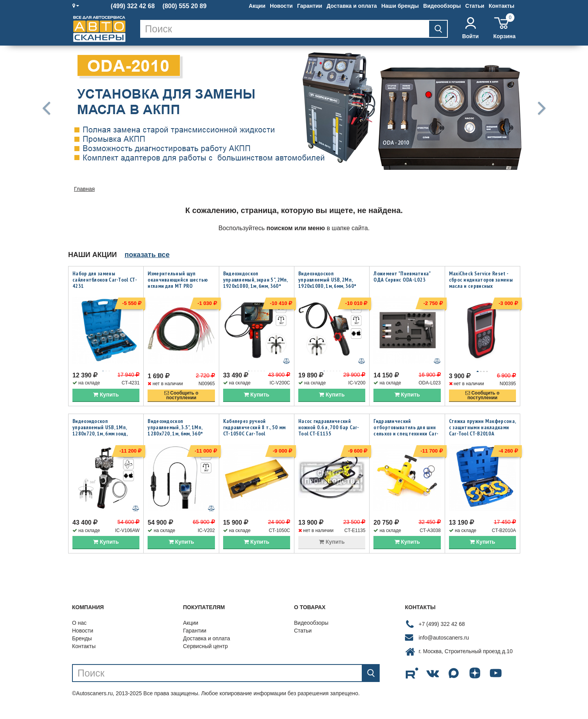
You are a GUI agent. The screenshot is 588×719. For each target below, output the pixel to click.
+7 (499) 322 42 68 (442, 634)
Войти (471, 28)
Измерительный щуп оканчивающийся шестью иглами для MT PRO (178, 280)
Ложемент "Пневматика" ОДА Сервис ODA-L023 (402, 277)
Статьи (475, 6)
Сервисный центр (205, 656)
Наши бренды (400, 6)
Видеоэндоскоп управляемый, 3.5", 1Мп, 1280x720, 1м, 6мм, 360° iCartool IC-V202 (175, 435)
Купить (106, 399)
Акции (257, 6)
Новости (281, 6)
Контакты (502, 6)
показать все (147, 255)
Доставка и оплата (352, 6)
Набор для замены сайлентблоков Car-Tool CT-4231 (105, 280)
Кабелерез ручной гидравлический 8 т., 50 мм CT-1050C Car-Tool (254, 432)
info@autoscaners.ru (444, 647)
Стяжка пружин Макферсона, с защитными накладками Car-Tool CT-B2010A (482, 432)
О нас (79, 633)
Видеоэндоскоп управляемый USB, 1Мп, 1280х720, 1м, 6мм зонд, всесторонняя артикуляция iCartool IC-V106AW (105, 438)
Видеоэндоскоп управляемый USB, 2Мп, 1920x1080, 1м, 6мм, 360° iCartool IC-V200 (327, 283)
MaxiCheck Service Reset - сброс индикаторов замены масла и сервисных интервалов (481, 283)
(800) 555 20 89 (184, 6)
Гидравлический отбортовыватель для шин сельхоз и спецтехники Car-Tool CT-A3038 (406, 435)
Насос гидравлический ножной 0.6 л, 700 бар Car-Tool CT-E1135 (329, 432)
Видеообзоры (442, 6)
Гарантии (310, 6)
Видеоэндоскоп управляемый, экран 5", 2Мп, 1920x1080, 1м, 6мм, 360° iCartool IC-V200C (255, 283)
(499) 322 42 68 (133, 6)
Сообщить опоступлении (181, 400)
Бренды (82, 648)
